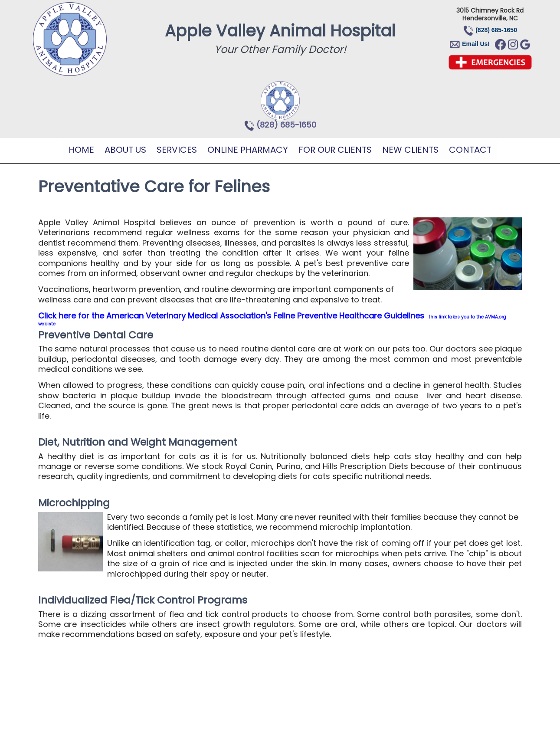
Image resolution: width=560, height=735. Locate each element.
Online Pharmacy (248, 150)
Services (177, 150)
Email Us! (476, 44)
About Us (125, 150)
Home (81, 150)
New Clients (410, 150)
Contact (470, 150)
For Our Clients (335, 150)
